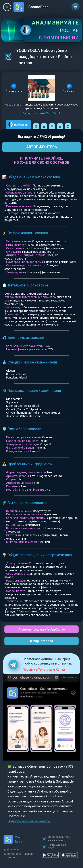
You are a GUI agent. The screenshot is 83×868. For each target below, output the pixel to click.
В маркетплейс (41, 641)
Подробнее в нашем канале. (29, 821)
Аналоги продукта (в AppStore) (42, 629)
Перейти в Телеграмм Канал (44, 670)
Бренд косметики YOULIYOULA (41, 113)
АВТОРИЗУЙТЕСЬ (42, 147)
